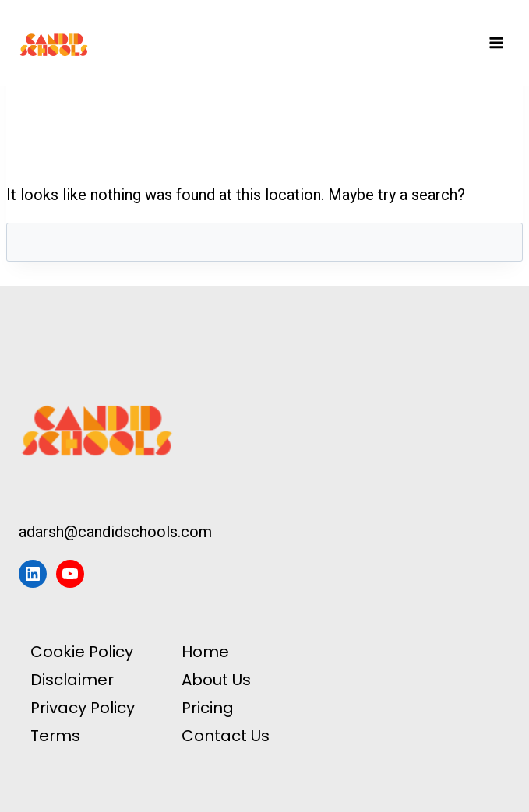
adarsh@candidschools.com (115, 532)
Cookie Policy (82, 652)
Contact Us (226, 736)
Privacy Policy (83, 708)
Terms (55, 736)
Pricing (208, 708)
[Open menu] (496, 42)
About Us (216, 680)
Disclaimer (72, 680)
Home (205, 652)
